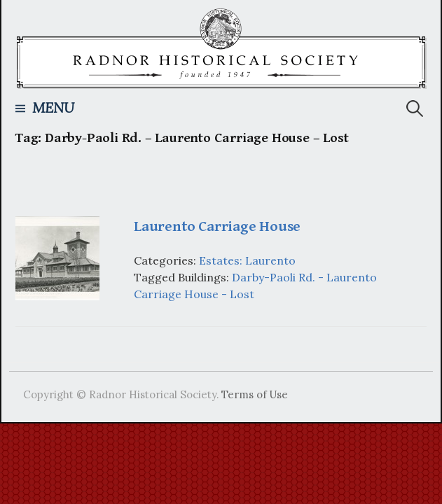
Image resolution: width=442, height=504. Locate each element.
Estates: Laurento (247, 260)
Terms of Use (255, 394)
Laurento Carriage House (217, 226)
